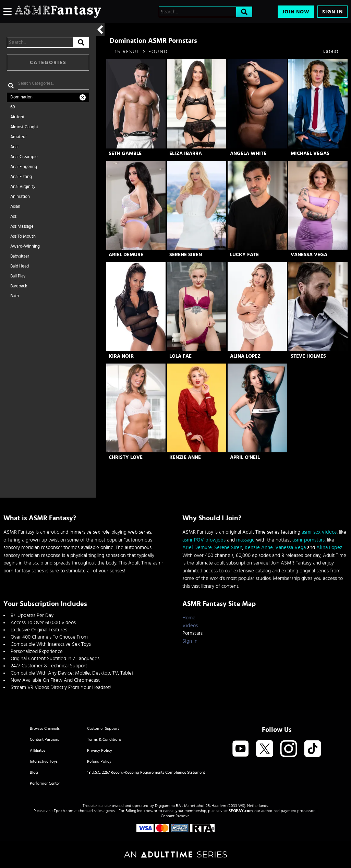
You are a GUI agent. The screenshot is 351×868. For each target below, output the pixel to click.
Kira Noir (121, 356)
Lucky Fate (244, 255)
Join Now (296, 12)
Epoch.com (64, 811)
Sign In (332, 12)
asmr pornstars (308, 540)
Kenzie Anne (185, 457)
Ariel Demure (126, 255)
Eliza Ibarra (186, 153)
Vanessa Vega (309, 255)
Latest (331, 52)
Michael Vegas (310, 153)
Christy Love (126, 457)
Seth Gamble (125, 153)
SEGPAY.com (241, 811)
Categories (48, 63)
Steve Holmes (308, 356)
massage (245, 540)
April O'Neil (245, 457)
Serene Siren (186, 255)
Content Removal (176, 816)
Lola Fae (180, 356)
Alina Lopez (245, 356)
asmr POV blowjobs (204, 540)
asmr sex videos (319, 532)
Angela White (248, 153)
